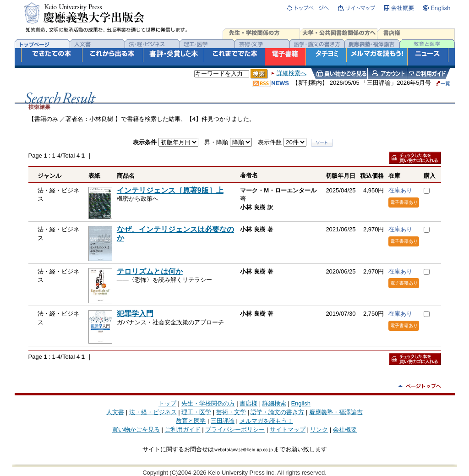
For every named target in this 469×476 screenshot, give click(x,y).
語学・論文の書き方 (277, 412)
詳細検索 (274, 403)
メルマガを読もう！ (266, 421)
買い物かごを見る (136, 429)
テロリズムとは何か (150, 271)
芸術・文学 (231, 412)
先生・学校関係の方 (208, 403)
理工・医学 (196, 412)
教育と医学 (191, 421)
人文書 (115, 412)
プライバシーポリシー (235, 429)
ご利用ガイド (183, 429)
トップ (167, 403)
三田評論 (223, 421)
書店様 (248, 403)
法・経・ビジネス (153, 412)
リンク (319, 429)
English (301, 403)
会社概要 (345, 429)
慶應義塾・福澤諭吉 (336, 412)
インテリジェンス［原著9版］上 (170, 190)
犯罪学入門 (135, 314)
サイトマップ (288, 429)
